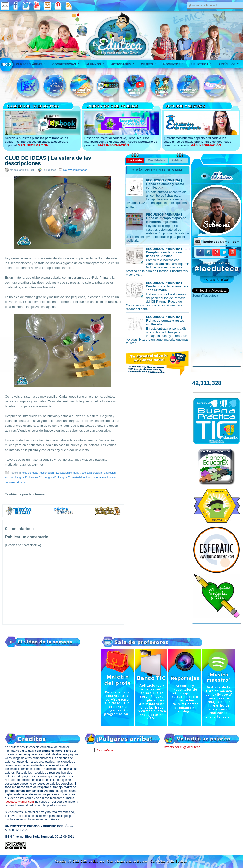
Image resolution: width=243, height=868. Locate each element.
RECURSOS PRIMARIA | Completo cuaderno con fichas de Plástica (164, 252)
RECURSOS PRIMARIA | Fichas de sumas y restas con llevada (165, 184)
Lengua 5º (65, 477)
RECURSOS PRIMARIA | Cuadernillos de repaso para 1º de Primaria (167, 286)
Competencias (67, 63)
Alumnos (97, 63)
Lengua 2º (22, 477)
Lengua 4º (50, 477)
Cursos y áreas (32, 63)
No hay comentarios (75, 170)
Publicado (178, 160)
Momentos (175, 63)
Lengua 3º (36, 477)
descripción (48, 473)
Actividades (124, 63)
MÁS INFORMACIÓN (33, 145)
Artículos (230, 63)
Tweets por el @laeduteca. (182, 747)
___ (6, 64)
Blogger (143, 861)
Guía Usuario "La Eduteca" (169, 861)
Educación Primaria (68, 473)
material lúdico (81, 477)
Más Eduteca (157, 160)
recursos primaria (15, 482)
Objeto (150, 63)
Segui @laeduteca (205, 296)
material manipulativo (105, 477)
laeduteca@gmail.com (19, 802)
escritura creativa (92, 473)
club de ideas (31, 473)
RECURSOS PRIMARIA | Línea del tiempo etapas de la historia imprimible (166, 218)
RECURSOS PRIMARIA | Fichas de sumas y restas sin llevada (165, 321)
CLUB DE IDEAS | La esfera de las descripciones (48, 161)
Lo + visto (135, 160)
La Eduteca (105, 750)
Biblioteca (203, 63)
